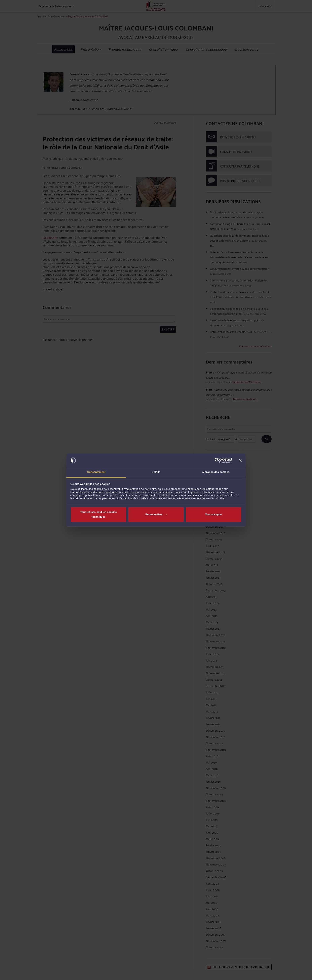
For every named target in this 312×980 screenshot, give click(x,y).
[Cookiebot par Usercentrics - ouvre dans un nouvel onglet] (215, 460)
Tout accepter (214, 514)
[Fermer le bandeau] (240, 460)
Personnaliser (156, 514)
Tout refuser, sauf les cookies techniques (98, 514)
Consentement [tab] (96, 472)
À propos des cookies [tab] (216, 472)
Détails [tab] (156, 472)
